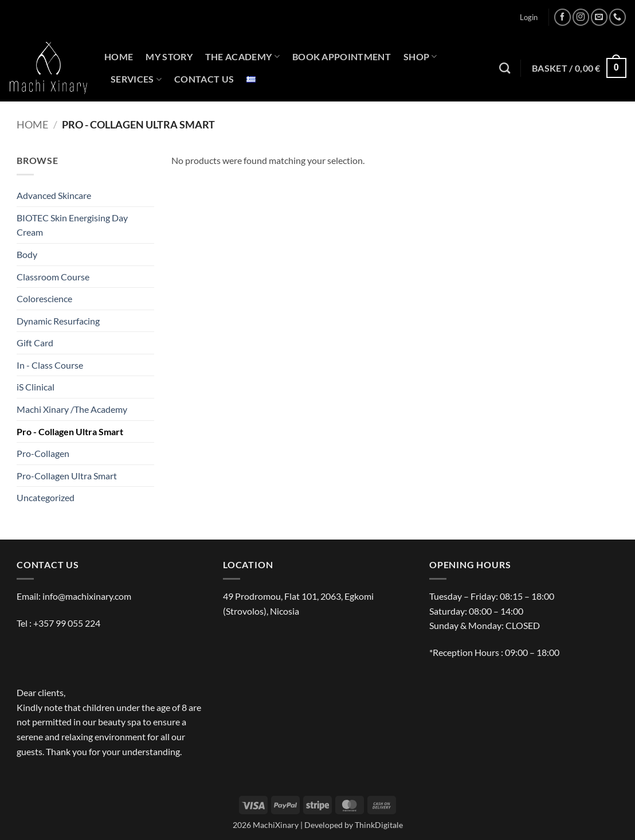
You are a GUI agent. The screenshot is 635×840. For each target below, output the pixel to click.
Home (32, 124)
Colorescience (44, 298)
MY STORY (169, 56)
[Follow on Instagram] (581, 17)
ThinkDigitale (379, 825)
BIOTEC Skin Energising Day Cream (72, 225)
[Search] (505, 68)
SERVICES (136, 79)
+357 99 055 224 (67, 623)
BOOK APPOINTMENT (342, 56)
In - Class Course (50, 365)
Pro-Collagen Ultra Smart (67, 476)
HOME (119, 56)
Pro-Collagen (43, 453)
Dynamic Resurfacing (58, 321)
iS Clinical (36, 387)
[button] (529, 17)
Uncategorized (46, 497)
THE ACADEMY (242, 57)
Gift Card (35, 343)
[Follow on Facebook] (563, 17)
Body (27, 254)
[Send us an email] (599, 17)
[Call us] (618, 17)
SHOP (420, 57)
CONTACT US (204, 79)
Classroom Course (53, 277)
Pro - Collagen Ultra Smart (70, 431)
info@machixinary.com (87, 596)
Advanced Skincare (54, 195)
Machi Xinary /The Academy (72, 409)
